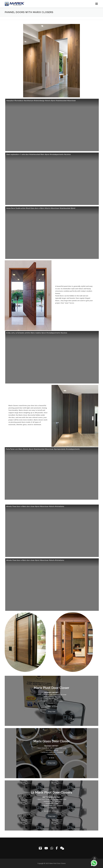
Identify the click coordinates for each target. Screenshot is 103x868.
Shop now (52, 712)
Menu (97, 4)
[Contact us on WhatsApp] (94, 863)
